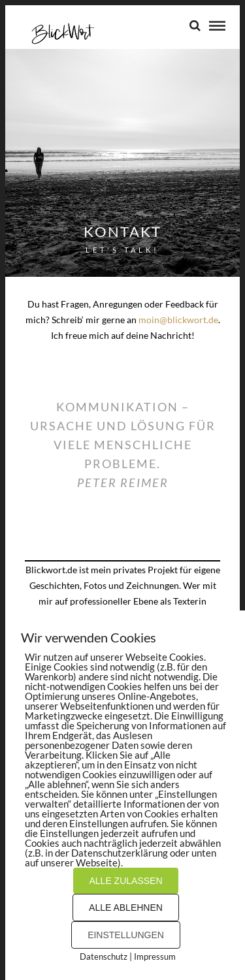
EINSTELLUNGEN (126, 935)
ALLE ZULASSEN (125, 881)
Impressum (155, 956)
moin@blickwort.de (178, 320)
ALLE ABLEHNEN (126, 908)
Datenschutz (104, 956)
